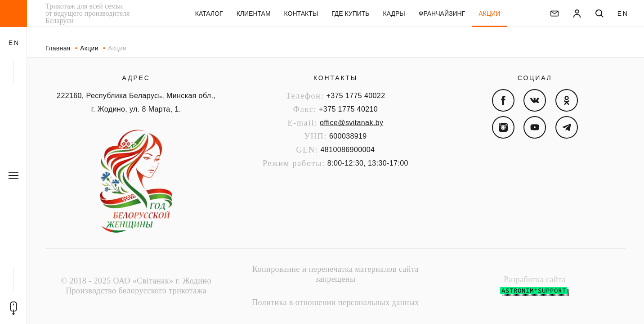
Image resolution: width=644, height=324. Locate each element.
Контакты (335, 78)
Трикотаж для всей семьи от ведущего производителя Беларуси (87, 13)
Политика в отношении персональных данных (335, 302)
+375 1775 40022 (356, 96)
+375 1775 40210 (348, 109)
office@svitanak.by (351, 123)
